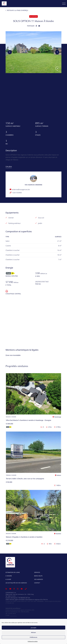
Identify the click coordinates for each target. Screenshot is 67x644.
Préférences (33, 637)
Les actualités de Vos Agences (16, 583)
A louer (8, 579)
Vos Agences (39, 579)
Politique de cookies (33, 641)
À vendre (9, 576)
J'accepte (34, 628)
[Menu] (64, 4)
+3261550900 (17, 193)
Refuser (33, 632)
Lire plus (9, 166)
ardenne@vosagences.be (21, 189)
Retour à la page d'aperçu (17, 10)
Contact (37, 583)
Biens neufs (38, 576)
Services (37, 572)
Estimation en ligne (13, 572)
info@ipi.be (13, 615)
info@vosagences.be (23, 596)
